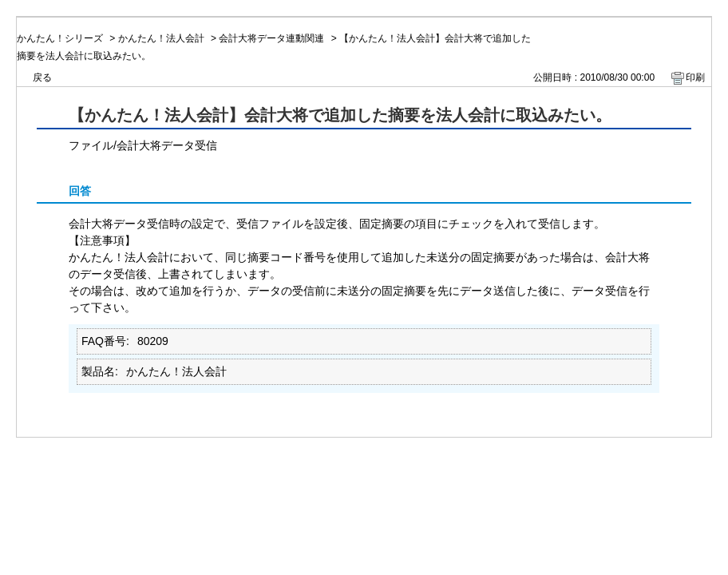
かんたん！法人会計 (161, 38)
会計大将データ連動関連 (271, 38)
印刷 (695, 77)
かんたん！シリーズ (60, 38)
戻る (42, 77)
